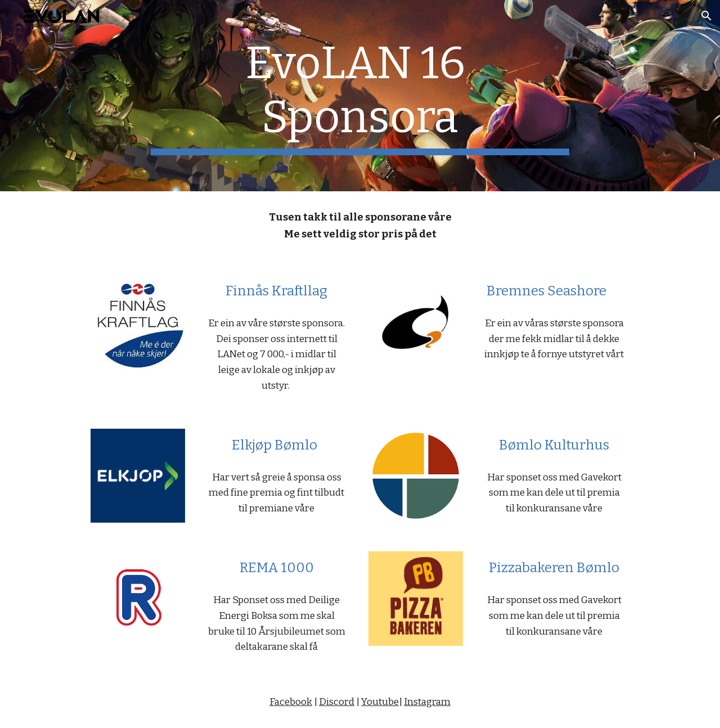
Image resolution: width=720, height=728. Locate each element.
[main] (360, 96)
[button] (706, 16)
